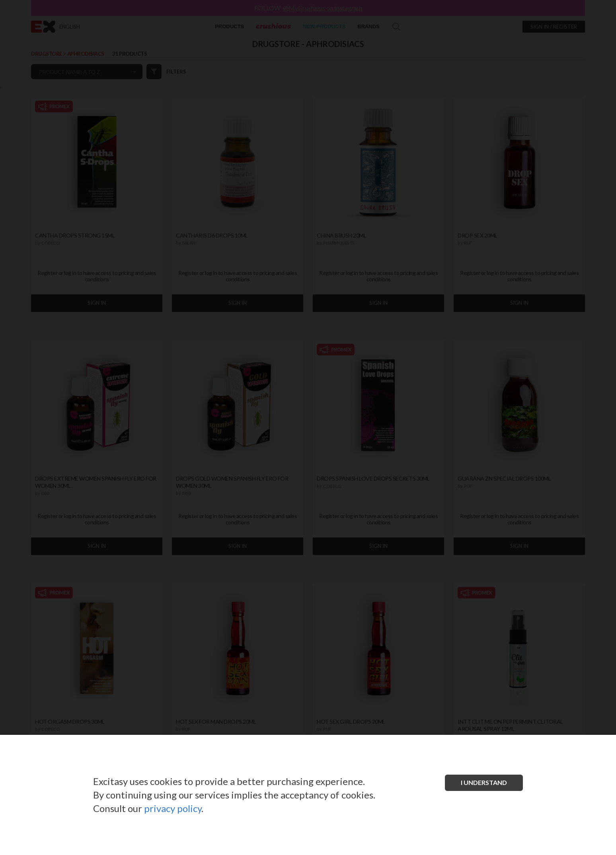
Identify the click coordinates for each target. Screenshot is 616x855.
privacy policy (173, 808)
